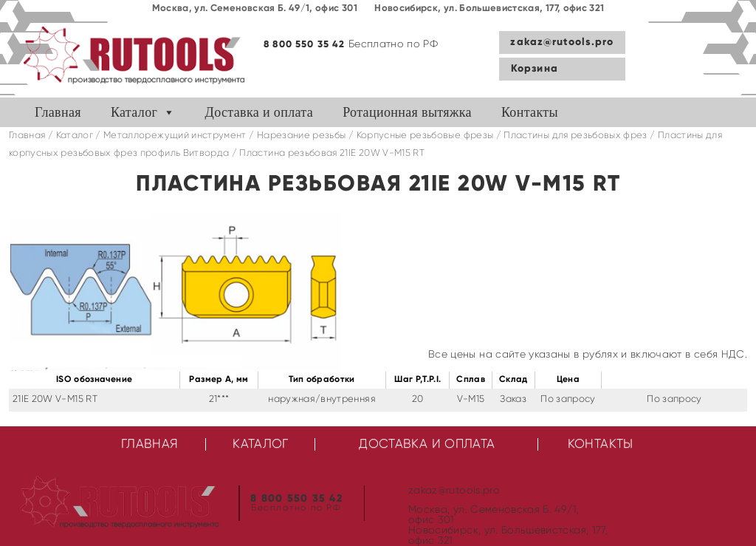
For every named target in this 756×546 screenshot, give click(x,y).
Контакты (530, 112)
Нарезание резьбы (302, 136)
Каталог (134, 112)
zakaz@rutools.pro (562, 42)
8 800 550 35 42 (305, 45)
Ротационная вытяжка (407, 112)
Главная (58, 112)
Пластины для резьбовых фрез (575, 136)
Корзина (535, 69)
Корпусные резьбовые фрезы (425, 136)
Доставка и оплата (260, 112)
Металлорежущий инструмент (175, 136)
